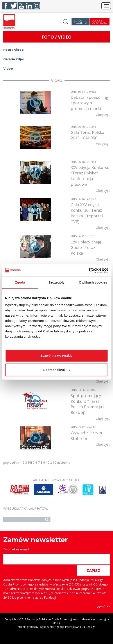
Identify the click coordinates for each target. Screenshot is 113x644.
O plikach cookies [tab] (93, 282)
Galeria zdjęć (14, 59)
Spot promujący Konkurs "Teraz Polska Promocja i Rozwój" (87, 404)
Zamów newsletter (81, 22)
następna (64, 462)
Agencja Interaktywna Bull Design (75, 627)
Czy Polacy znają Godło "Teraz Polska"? (86, 247)
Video (8, 69)
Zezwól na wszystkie (57, 356)
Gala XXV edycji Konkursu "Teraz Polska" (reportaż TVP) (87, 213)
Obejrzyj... (103, 115)
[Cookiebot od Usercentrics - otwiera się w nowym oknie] (89, 270)
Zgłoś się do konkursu (100, 22)
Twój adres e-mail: (16, 549)
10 (48, 462)
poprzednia (11, 462)
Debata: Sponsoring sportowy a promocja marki (89, 103)
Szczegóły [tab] (56, 282)
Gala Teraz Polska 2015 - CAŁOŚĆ (87, 135)
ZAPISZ (93, 571)
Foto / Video (13, 50)
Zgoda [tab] (20, 282)
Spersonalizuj (57, 370)
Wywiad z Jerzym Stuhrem (86, 436)
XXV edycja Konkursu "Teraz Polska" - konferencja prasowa (90, 176)
